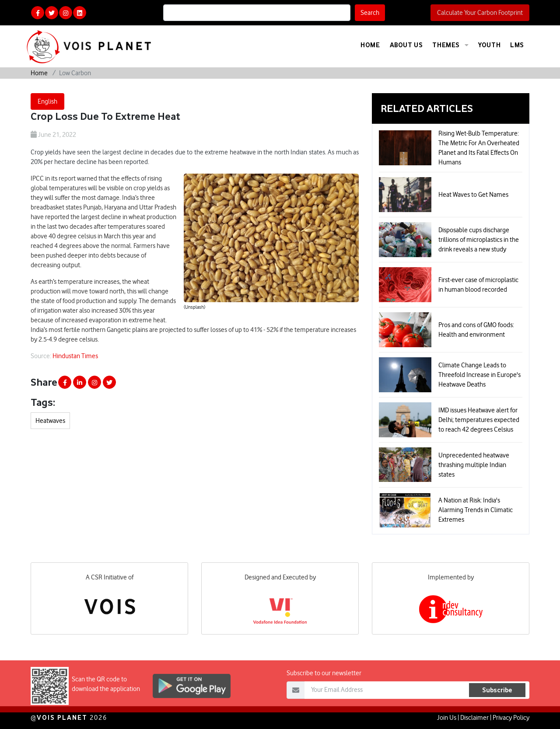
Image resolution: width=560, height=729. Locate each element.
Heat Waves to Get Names (473, 195)
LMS (517, 45)
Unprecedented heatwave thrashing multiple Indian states (474, 465)
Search (370, 13)
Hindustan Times (75, 356)
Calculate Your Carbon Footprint (480, 13)
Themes (450, 45)
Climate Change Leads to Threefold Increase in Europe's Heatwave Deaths (479, 375)
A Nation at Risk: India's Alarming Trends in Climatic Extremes (476, 510)
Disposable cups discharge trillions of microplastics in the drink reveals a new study (479, 240)
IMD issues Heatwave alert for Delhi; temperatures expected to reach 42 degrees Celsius (479, 420)
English (47, 101)
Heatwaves (50, 421)
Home (370, 45)
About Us (406, 45)
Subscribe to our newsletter (324, 688)
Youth (489, 45)
